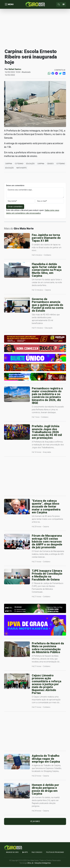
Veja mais (35, 822)
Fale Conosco (37, 853)
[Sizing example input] (64, 5)
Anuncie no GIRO (12, 853)
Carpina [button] (9, 164)
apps (25, 853)
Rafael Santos (15, 70)
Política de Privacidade (55, 853)
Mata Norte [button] (22, 169)
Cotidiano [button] (19, 164)
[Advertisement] (35, 29)
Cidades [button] (50, 164)
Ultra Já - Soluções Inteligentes (39, 864)
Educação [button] (30, 164)
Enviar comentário (15, 207)
